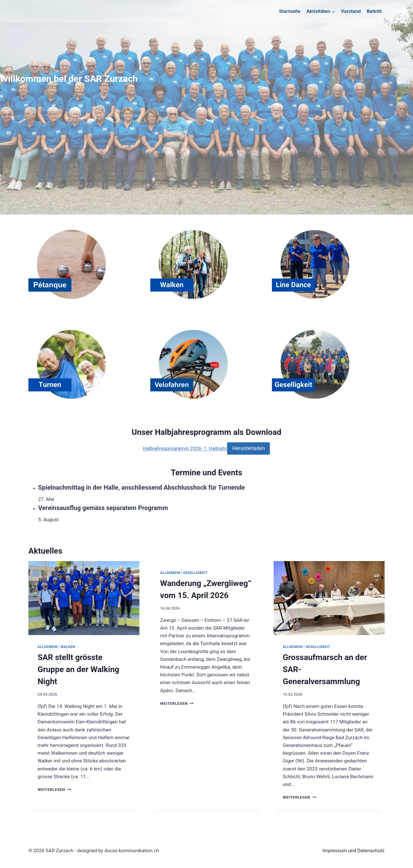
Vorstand (351, 11)
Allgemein (48, 647)
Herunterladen (249, 448)
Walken (68, 647)
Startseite (290, 11)
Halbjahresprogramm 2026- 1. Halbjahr (185, 448)
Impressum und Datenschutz (353, 851)
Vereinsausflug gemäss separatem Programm (103, 508)
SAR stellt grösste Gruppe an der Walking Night (78, 669)
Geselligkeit (195, 573)
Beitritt (374, 11)
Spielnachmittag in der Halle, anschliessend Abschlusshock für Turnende (142, 487)
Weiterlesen (54, 789)
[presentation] (84, 598)
